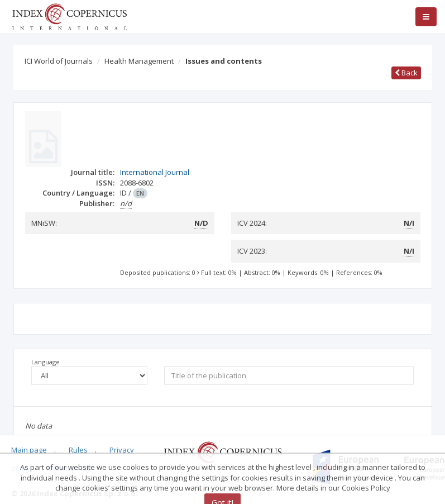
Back (406, 73)
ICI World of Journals (59, 61)
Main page (29, 450)
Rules (78, 450)
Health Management (139, 61)
